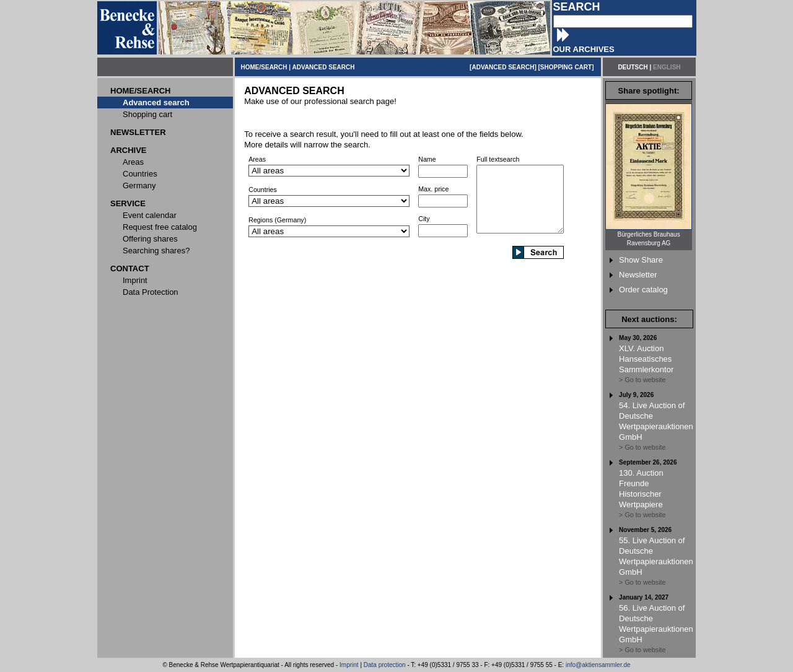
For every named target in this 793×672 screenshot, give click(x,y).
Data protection (385, 665)
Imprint (349, 665)
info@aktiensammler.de (598, 665)
